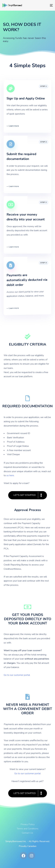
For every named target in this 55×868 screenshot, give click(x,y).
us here (10, 475)
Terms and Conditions (28, 829)
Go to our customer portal (27, 773)
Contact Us (27, 833)
